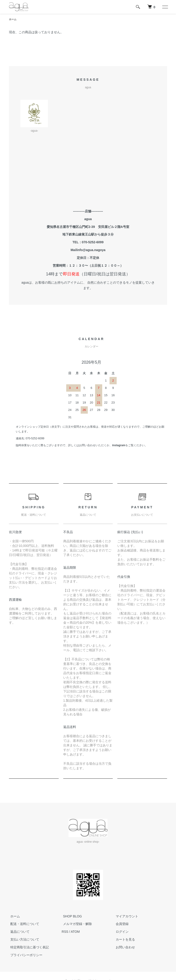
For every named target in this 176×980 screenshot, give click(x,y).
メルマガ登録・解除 (76, 924)
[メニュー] (165, 7)
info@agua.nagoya (91, 250)
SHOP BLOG (71, 916)
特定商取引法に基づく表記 (28, 947)
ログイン (121, 932)
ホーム (13, 19)
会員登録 (121, 924)
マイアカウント (126, 916)
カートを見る (124, 940)
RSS (65, 932)
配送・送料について (23, 924)
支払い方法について (23, 940)
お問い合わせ (124, 947)
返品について (19, 932)
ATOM (75, 932)
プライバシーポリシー (25, 955)
